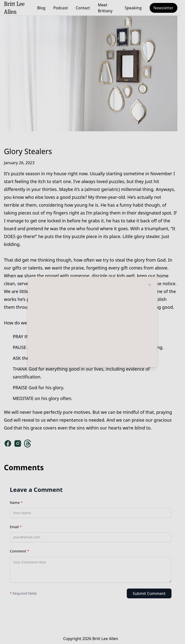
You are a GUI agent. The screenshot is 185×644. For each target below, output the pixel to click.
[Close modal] (150, 285)
